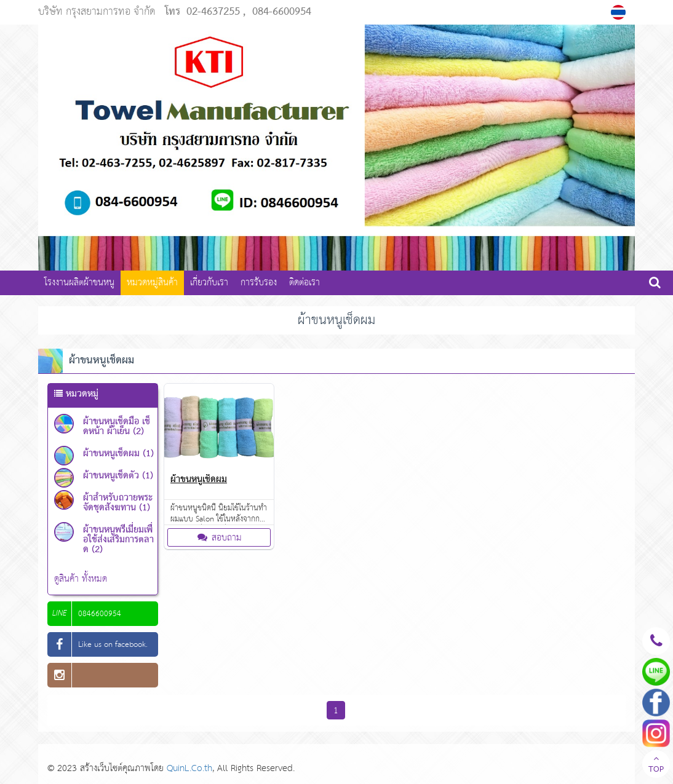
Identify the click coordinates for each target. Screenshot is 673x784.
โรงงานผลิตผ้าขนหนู (79, 283)
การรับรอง (259, 283)
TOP (656, 766)
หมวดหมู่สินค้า (152, 283)
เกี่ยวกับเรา (209, 283)
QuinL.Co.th (189, 768)
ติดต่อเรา (305, 283)
